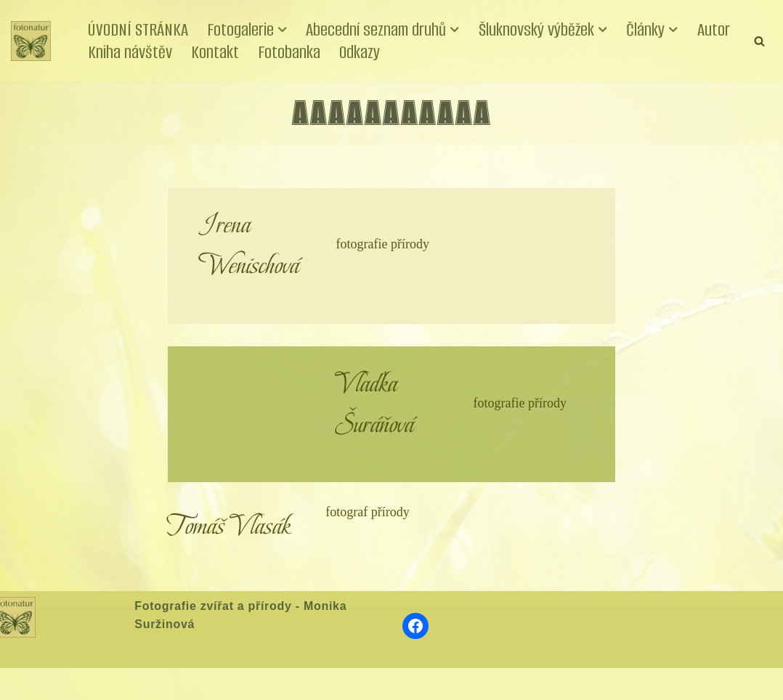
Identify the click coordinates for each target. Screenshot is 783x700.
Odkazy (360, 52)
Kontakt (215, 52)
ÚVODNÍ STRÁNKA (138, 29)
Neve (25, 683)
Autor (714, 29)
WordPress (118, 683)
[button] (283, 30)
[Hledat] (759, 41)
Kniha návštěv (130, 52)
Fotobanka (289, 52)
